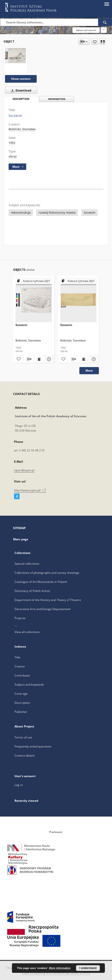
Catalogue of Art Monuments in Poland (41, 582)
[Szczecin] (15, 56)
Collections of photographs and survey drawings (47, 573)
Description (22, 703)
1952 (12, 143)
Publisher (21, 712)
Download (20, 90)
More (89, 371)
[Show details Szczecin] (48, 359)
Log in (19, 785)
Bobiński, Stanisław (22, 129)
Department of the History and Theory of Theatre (48, 600)
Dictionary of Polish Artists (32, 591)
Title (18, 657)
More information (60, 968)
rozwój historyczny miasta (57, 213)
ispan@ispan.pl (24, 470)
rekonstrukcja (21, 213)
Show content (21, 79)
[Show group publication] (34, 281)
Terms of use (23, 737)
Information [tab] (57, 99)
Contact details (25, 755)
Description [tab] (21, 99)
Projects (20, 618)
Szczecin (89, 213)
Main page (21, 539)
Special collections (27, 564)
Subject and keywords (29, 685)
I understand (88, 968)
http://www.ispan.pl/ (30, 490)
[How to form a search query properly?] (104, 30)
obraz (13, 156)
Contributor (22, 675)
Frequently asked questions (33, 746)
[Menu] (107, 4)
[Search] (105, 22)
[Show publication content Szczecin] (39, 359)
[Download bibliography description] (28, 359)
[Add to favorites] (94, 42)
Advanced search (86, 30)
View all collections (27, 632)
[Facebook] (17, 497)
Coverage (21, 694)
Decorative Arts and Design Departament (43, 609)
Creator (20, 666)
